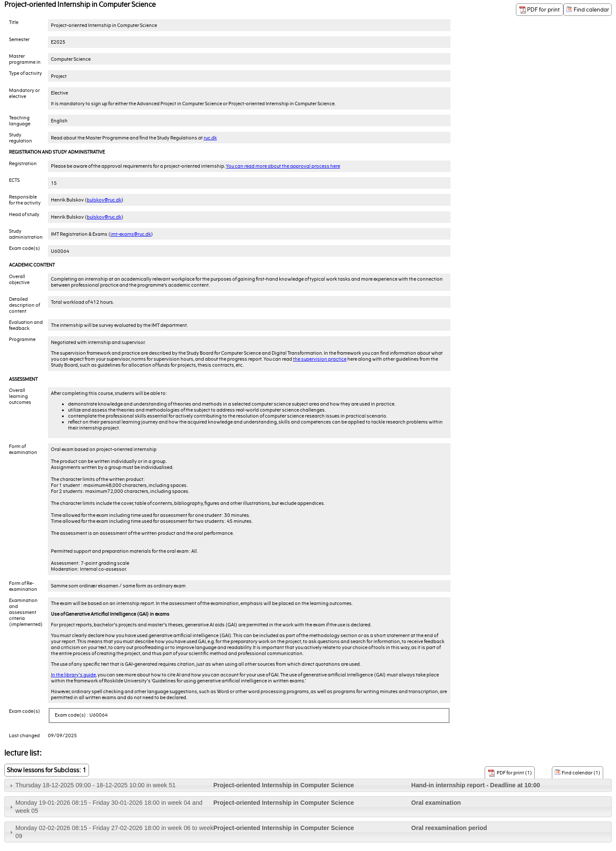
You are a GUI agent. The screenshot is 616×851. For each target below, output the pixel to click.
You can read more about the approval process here (283, 166)
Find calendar (588, 10)
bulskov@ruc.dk (104, 200)
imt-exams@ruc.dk (131, 234)
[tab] (308, 785)
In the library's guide (73, 675)
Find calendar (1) (577, 772)
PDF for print (540, 10)
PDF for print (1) (510, 773)
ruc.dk (210, 138)
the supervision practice (320, 359)
